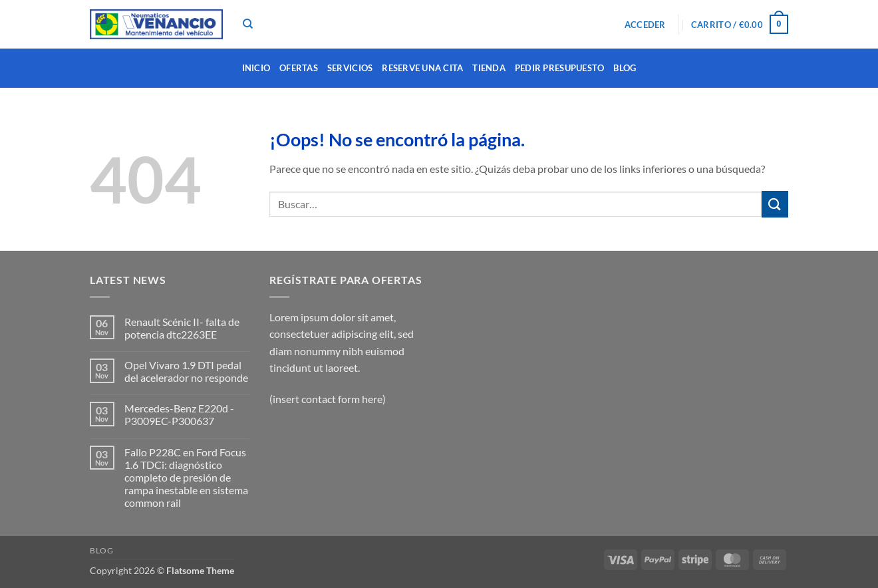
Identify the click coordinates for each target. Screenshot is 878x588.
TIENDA (489, 68)
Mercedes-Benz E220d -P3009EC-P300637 (179, 414)
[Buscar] (248, 24)
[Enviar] (775, 204)
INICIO (256, 68)
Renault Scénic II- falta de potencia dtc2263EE (182, 328)
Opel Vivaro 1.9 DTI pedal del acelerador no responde (186, 371)
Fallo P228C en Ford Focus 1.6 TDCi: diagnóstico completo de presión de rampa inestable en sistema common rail (186, 478)
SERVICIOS (350, 68)
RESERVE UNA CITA (422, 68)
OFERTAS (299, 68)
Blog (625, 68)
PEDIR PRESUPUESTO (559, 68)
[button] (645, 25)
